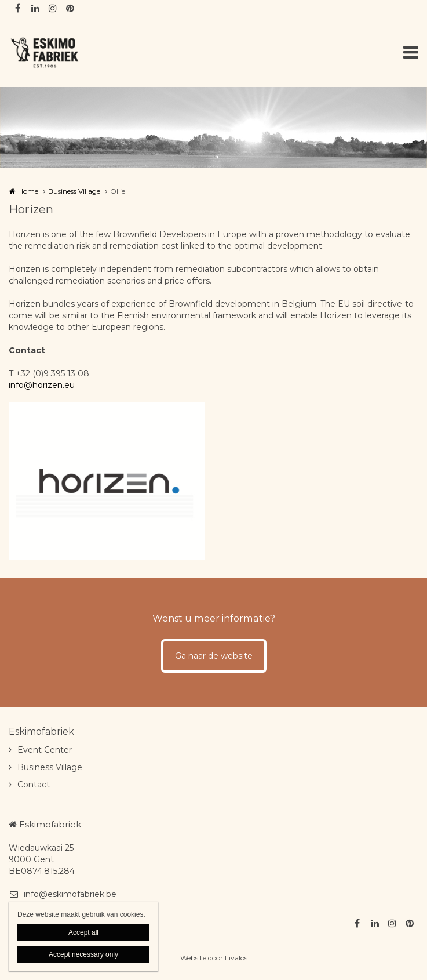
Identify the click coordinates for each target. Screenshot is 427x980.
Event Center (45, 750)
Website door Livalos (214, 958)
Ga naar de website (214, 656)
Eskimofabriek (41, 732)
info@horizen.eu (42, 385)
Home (28, 191)
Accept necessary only (83, 954)
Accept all (83, 932)
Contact (34, 785)
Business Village (74, 191)
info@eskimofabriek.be (63, 894)
